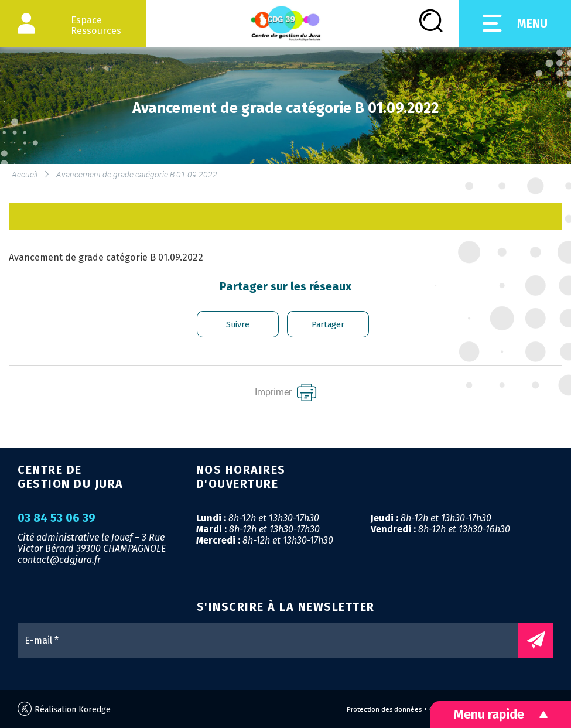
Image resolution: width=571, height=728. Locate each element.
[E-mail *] (274, 640)
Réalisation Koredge (64, 709)
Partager (328, 325)
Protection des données (384, 709)
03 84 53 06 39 (57, 518)
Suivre (238, 325)
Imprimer (285, 392)
